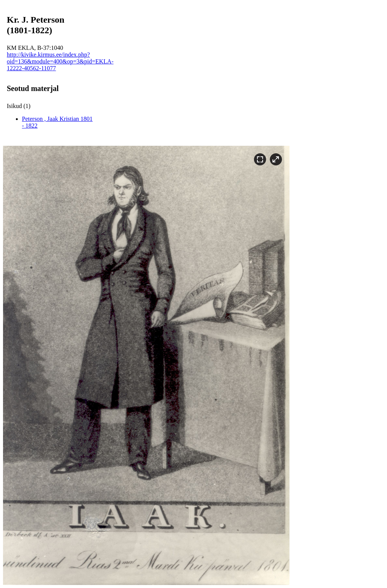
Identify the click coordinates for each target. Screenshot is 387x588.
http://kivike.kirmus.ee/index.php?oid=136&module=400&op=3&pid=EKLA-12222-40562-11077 (60, 61)
